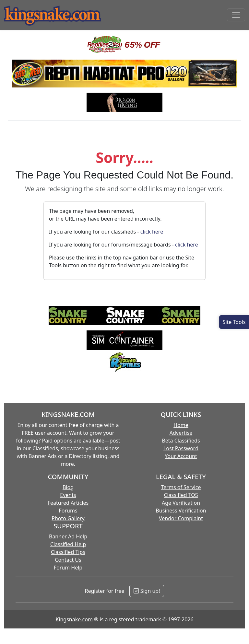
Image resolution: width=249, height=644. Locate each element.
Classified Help (68, 544)
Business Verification (181, 511)
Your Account (181, 456)
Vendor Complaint (181, 518)
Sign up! (147, 591)
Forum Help (68, 568)
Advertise (181, 433)
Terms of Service (181, 487)
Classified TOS (181, 495)
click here (152, 232)
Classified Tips (68, 552)
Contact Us (68, 560)
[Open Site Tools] (234, 322)
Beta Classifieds (181, 441)
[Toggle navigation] (236, 15)
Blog (68, 487)
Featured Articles (68, 503)
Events (68, 495)
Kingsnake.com (74, 619)
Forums (68, 511)
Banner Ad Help (68, 536)
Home (181, 425)
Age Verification (181, 503)
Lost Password (181, 448)
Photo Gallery (68, 518)
